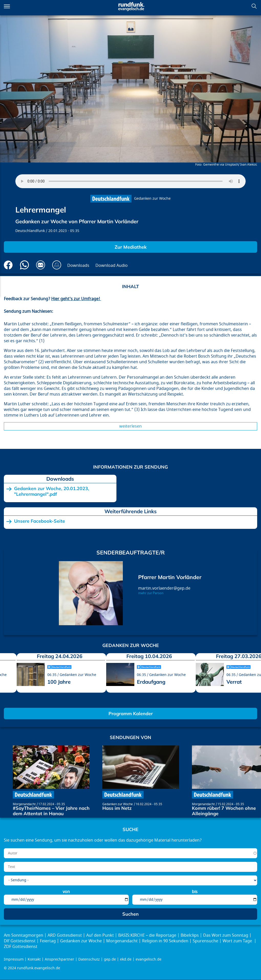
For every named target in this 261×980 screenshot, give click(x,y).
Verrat (234, 682)
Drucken (57, 265)
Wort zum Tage (238, 941)
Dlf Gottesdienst (20, 941)
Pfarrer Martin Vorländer (170, 577)
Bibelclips (190, 935)
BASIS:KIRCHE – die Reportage (147, 935)
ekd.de (126, 959)
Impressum (14, 959)
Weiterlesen (130, 426)
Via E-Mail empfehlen (41, 265)
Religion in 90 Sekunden (165, 941)
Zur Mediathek (131, 247)
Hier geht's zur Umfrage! (76, 299)
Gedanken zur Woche (152, 199)
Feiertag (48, 941)
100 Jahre (59, 682)
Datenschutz (89, 959)
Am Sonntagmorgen (24, 935)
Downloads (78, 266)
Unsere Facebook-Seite (40, 521)
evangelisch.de (149, 959)
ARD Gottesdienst (65, 935)
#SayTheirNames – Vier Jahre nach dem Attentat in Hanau (51, 811)
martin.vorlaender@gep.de (164, 588)
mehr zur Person (151, 593)
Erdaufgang (151, 682)
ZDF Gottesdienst (21, 947)
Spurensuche (205, 941)
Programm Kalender (131, 714)
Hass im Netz (117, 808)
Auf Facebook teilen (8, 265)
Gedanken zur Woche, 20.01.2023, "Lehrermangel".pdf (52, 491)
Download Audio (112, 266)
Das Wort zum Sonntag (226, 935)
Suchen (254, 6)
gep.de (110, 959)
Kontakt (34, 959)
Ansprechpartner (59, 959)
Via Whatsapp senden (24, 265)
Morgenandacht (24, 804)
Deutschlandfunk (30, 231)
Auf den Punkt (100, 935)
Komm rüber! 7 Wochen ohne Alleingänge (224, 811)
